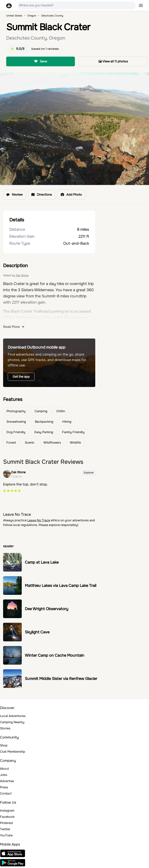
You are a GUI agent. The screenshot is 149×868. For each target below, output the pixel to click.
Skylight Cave (37, 632)
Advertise (7, 781)
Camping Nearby (12, 722)
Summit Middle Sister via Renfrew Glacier (61, 679)
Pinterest (6, 823)
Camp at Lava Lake (42, 562)
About (4, 769)
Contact (6, 793)
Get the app (21, 377)
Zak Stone (22, 275)
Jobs (4, 775)
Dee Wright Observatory (47, 609)
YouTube (6, 835)
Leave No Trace (39, 520)
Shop (4, 745)
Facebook (7, 817)
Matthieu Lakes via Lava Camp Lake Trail (61, 586)
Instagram (7, 811)
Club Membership (13, 752)
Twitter (5, 829)
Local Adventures (13, 716)
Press (4, 787)
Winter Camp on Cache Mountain (55, 655)
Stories (5, 728)
